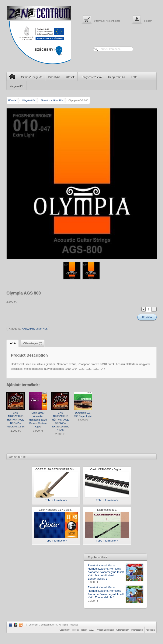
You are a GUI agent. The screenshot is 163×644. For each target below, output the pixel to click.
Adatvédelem (123, 630)
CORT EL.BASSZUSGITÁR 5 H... (56, 470)
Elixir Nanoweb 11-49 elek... (56, 510)
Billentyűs (54, 77)
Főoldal (12, 100)
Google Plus (16, 625)
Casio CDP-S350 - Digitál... (107, 470)
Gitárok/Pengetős (32, 77)
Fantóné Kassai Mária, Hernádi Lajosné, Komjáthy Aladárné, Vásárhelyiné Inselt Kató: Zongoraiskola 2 (115, 592)
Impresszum (137, 630)
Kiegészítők (17, 86)
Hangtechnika (117, 77)
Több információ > (56, 500)
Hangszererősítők (91, 77)
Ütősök (70, 77)
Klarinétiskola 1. (107, 510)
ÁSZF (92, 630)
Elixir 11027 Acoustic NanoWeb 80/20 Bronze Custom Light (38, 420)
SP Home (11, 76)
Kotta (134, 77)
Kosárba (147, 317)
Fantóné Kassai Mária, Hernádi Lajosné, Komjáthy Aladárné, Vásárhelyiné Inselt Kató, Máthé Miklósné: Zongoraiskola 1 (115, 572)
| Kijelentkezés (101, 20)
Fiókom (142, 20)
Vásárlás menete (105, 630)
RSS (21, 625)
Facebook (11, 625)
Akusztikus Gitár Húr (52, 100)
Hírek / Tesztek (80, 630)
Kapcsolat (150, 630)
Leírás (13, 343)
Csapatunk (65, 630)
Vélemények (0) (33, 343)
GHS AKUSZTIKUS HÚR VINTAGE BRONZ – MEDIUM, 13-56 (15, 420)
